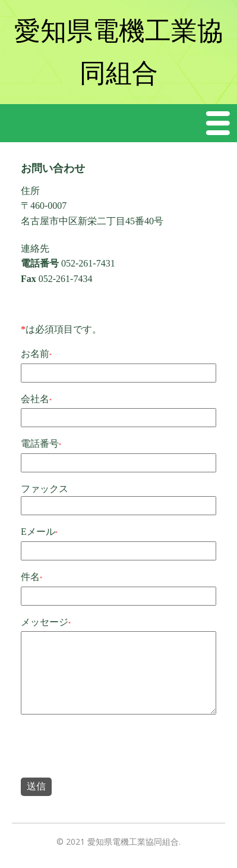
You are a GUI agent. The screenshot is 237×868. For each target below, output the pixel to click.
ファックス (45, 489)
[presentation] (111, 748)
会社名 (35, 399)
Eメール (38, 532)
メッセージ (45, 622)
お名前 (35, 354)
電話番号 (40, 444)
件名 (30, 577)
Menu (219, 123)
